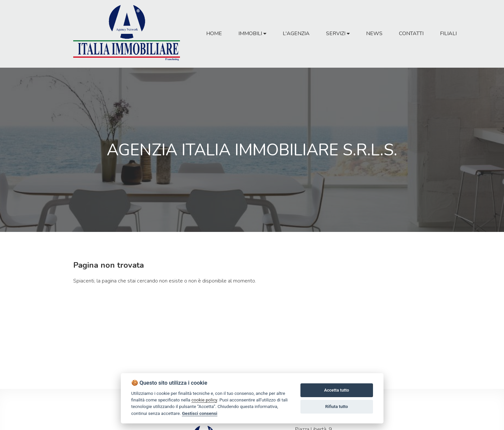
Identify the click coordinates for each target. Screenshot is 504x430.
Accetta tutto (337, 390)
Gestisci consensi (199, 413)
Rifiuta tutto (336, 407)
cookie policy (204, 400)
